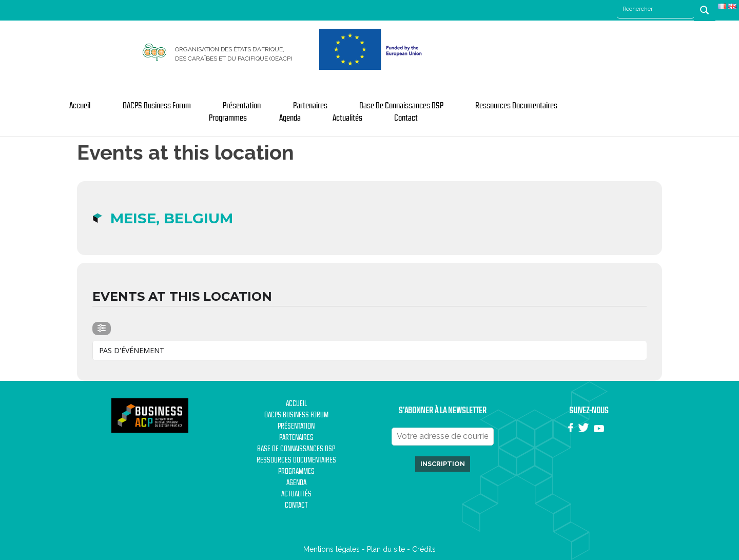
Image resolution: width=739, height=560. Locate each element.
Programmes (228, 118)
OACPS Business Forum (157, 106)
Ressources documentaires (516, 106)
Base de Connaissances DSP (401, 106)
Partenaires (310, 106)
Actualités (347, 118)
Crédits (424, 549)
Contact (406, 118)
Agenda (290, 118)
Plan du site (386, 549)
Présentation (242, 106)
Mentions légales (332, 549)
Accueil (80, 106)
